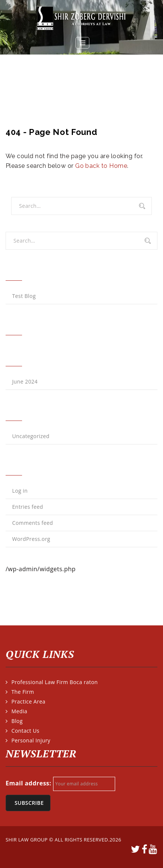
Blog (17, 721)
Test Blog (24, 296)
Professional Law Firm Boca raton (54, 682)
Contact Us (25, 731)
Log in (20, 491)
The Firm (23, 692)
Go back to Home (101, 166)
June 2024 (25, 381)
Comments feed (32, 523)
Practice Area (28, 701)
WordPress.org (31, 539)
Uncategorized (31, 436)
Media (19, 711)
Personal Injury (31, 740)
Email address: (28, 783)
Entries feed (27, 507)
